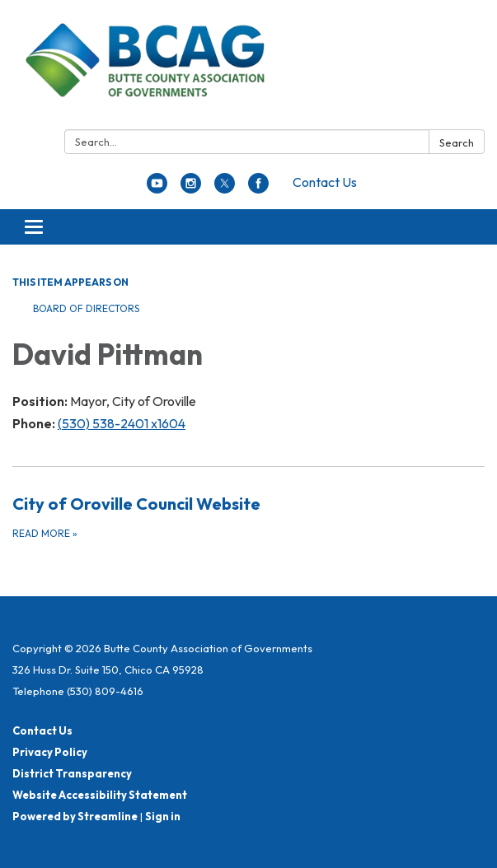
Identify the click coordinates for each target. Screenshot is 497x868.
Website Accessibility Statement (100, 795)
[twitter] (225, 189)
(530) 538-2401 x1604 (122, 423)
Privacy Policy (50, 752)
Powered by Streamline (75, 816)
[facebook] (258, 189)
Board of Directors (86, 308)
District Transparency (72, 773)
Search (457, 142)
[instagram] (191, 189)
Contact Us (325, 182)
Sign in (163, 816)
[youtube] (157, 189)
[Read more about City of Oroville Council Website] (248, 516)
